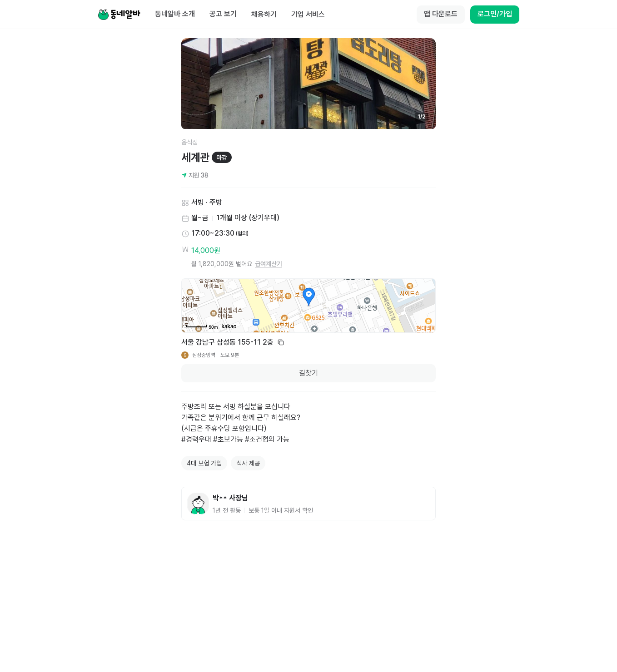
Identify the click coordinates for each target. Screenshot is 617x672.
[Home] (119, 15)
